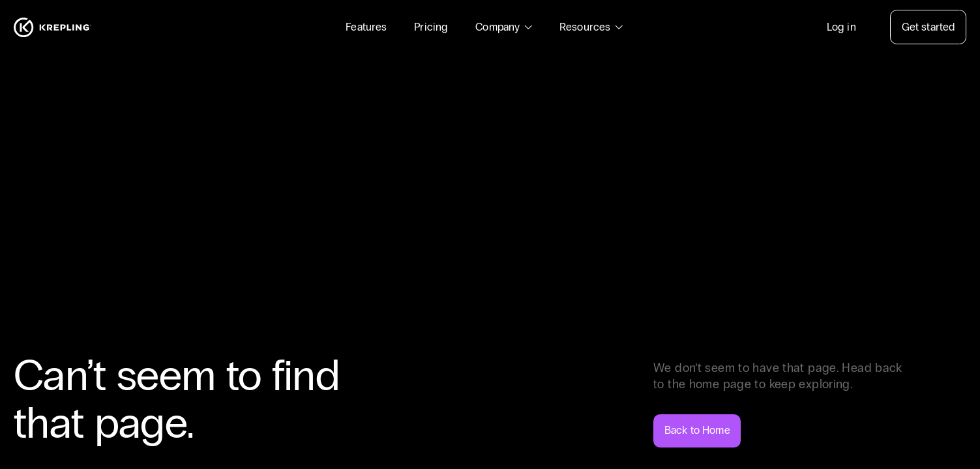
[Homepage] (52, 27)
